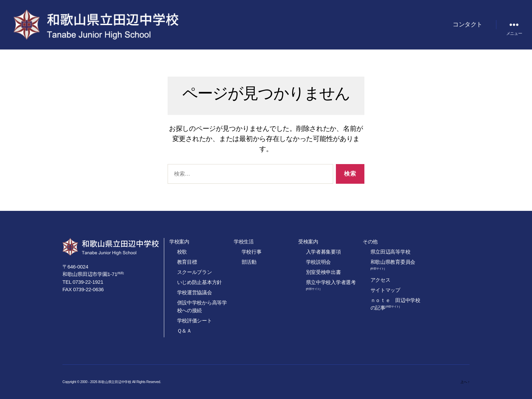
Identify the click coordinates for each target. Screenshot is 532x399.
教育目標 (187, 262)
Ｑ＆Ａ (184, 331)
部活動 (249, 262)
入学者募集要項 (324, 252)
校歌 (182, 252)
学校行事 (252, 252)
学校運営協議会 (195, 292)
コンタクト (468, 24)
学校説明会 (319, 262)
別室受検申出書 (324, 272)
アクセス (381, 280)
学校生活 (244, 242)
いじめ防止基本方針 (200, 282)
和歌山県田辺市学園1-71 (90, 274)
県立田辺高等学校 (391, 252)
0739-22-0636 (88, 289)
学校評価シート (195, 321)
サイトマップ (385, 290)
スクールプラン (195, 272)
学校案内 (179, 242)
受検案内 (308, 242)
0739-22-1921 (88, 282)
